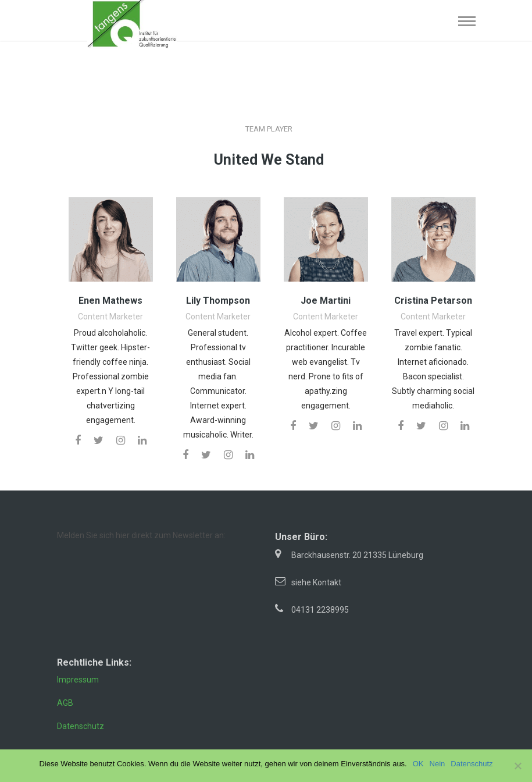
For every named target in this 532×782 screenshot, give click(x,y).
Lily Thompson (218, 301)
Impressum (78, 680)
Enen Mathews (110, 301)
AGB (65, 703)
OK (418, 764)
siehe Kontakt (316, 582)
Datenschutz (81, 726)
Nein (438, 764)
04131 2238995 (320, 610)
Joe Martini (326, 301)
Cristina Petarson (433, 301)
